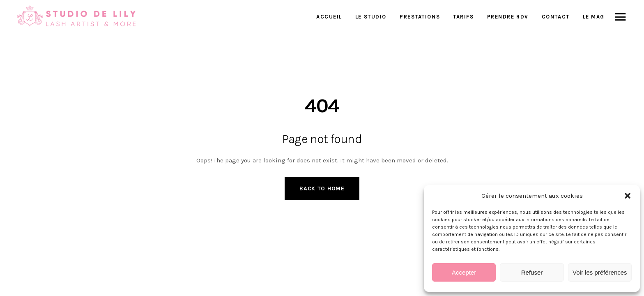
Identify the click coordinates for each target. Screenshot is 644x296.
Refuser (532, 272)
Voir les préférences (600, 272)
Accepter (464, 272)
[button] (628, 196)
